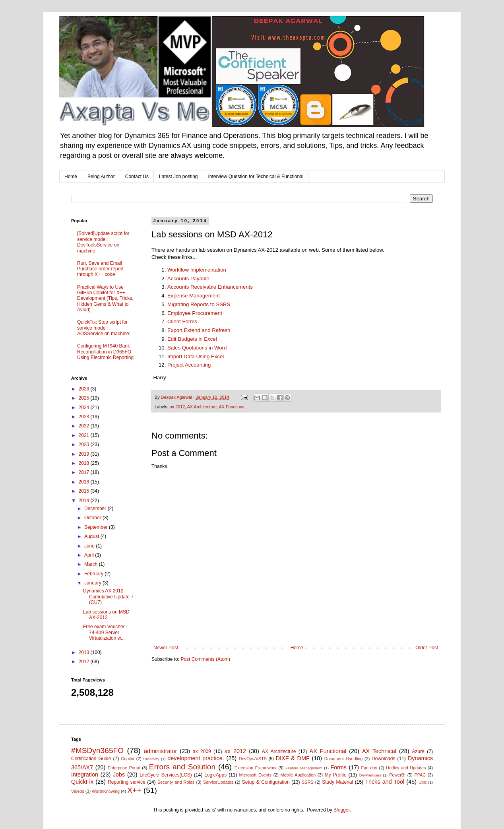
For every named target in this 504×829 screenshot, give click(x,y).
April (90, 555)
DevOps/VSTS (253, 759)
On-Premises (370, 775)
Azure (418, 751)
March (92, 564)
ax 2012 (177, 407)
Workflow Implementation (197, 270)
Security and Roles (176, 782)
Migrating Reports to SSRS (199, 304)
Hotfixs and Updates (406, 768)
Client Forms (182, 321)
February (94, 574)
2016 (85, 482)
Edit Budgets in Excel (192, 339)
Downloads (383, 759)
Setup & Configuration (266, 782)
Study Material (337, 782)
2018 (85, 463)
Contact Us (137, 177)
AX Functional (232, 407)
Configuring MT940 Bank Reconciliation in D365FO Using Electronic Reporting (105, 352)
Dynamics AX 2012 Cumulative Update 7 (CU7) (108, 597)
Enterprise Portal (124, 768)
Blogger (342, 810)
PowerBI (397, 775)
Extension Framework (256, 768)
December (96, 509)
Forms (338, 767)
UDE (423, 782)
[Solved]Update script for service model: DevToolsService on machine (103, 242)
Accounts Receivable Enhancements (210, 287)
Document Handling (344, 759)
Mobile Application (298, 775)
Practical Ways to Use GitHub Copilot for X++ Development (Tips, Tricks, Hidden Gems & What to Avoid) (105, 299)
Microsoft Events (255, 775)
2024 (85, 408)
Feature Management (304, 768)
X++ (134, 790)
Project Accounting (189, 365)
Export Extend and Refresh (199, 330)
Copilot (128, 759)
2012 (85, 662)
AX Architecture (202, 407)
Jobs (119, 775)
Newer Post (166, 648)
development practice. (196, 758)
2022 (85, 426)
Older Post (427, 648)
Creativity (151, 759)
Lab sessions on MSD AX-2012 (106, 615)
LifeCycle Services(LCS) (166, 775)
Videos (78, 791)
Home (71, 177)
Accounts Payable (188, 279)
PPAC (420, 775)
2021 (85, 435)
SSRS (307, 782)
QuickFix (82, 782)
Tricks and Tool (385, 782)
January (93, 583)
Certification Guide (91, 759)
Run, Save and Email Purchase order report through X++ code (100, 269)
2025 (85, 398)
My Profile (336, 775)
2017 (85, 472)
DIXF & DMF (293, 758)
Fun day (369, 768)
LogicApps (215, 775)
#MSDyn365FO (97, 750)
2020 (85, 445)
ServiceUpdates (218, 782)
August (92, 536)
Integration (85, 775)
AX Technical (379, 751)
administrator (160, 751)
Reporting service (127, 782)
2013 (85, 652)
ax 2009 (202, 751)
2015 (85, 491)
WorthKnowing (106, 791)
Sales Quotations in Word (197, 348)
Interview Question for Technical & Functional (256, 177)
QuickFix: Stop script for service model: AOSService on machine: (104, 328)
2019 (85, 454)
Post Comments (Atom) (205, 659)
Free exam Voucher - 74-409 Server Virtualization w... (105, 632)
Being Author (101, 177)
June (90, 546)
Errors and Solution (182, 767)
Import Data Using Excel (196, 356)
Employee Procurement (195, 313)
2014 (85, 501)
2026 (85, 389)
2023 (85, 417)
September (97, 527)
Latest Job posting (178, 177)
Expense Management (194, 296)
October (93, 518)
